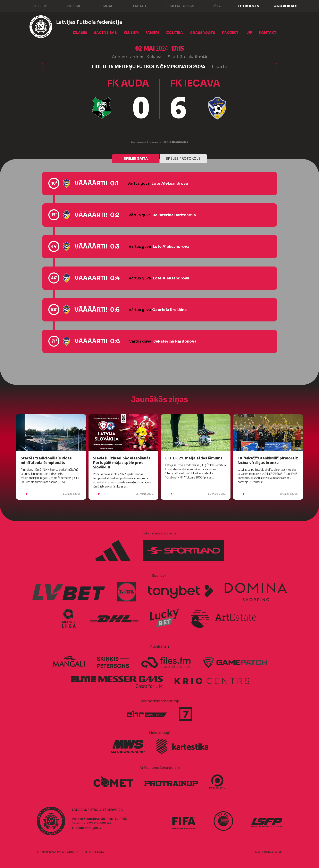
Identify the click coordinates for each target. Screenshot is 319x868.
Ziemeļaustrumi (176, 6)
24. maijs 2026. (268, 494)
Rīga (213, 6)
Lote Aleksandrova (170, 183)
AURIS (279, 852)
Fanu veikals (285, 6)
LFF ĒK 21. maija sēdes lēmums (194, 458)
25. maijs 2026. (123, 494)
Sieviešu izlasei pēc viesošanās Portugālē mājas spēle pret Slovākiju (122, 462)
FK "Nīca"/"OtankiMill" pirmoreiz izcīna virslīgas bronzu (268, 460)
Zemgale (103, 6)
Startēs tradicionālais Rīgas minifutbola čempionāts (46, 460)
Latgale (136, 6)
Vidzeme (70, 6)
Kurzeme (36, 6)
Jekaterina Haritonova (174, 215)
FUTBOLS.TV (249, 6)
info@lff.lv (93, 828)
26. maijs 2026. (51, 494)
